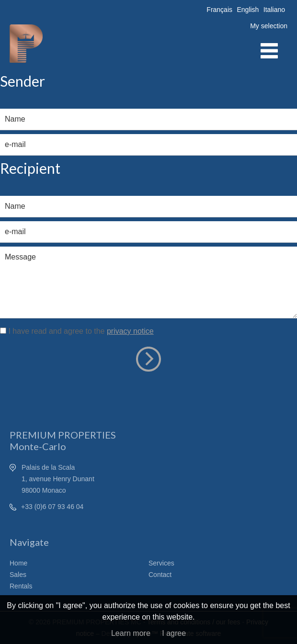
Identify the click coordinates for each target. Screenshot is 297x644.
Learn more (131, 633)
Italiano (274, 10)
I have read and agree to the (81, 331)
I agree (174, 633)
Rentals (21, 586)
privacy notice (130, 331)
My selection (269, 26)
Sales (18, 575)
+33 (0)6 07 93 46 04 (52, 507)
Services (161, 563)
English (248, 10)
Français (219, 10)
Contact (160, 575)
